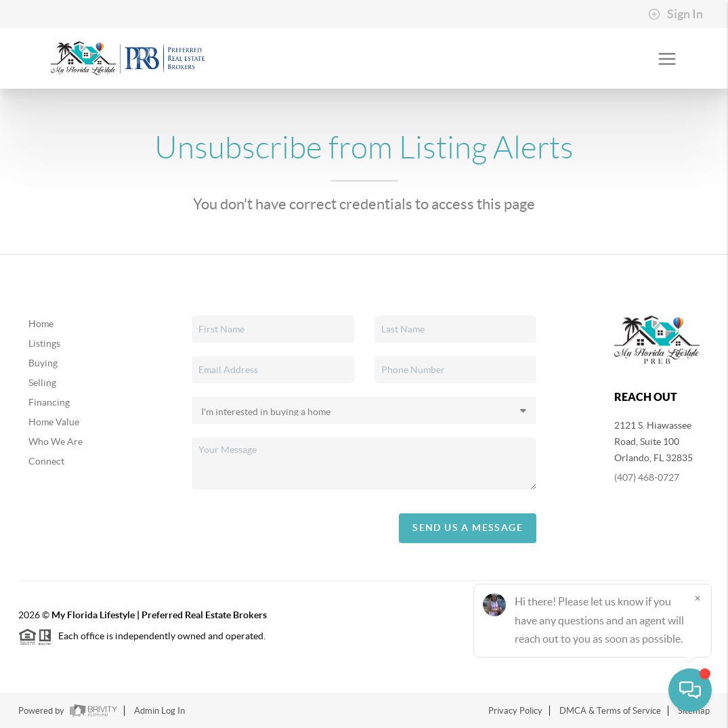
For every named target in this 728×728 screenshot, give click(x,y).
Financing (49, 402)
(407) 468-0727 (647, 477)
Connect (46, 461)
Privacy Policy (515, 711)
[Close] (698, 598)
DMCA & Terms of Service (610, 711)
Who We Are (56, 442)
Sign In (676, 14)
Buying (43, 363)
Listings (44, 343)
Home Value (54, 422)
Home (41, 324)
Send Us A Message (468, 528)
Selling (42, 383)
